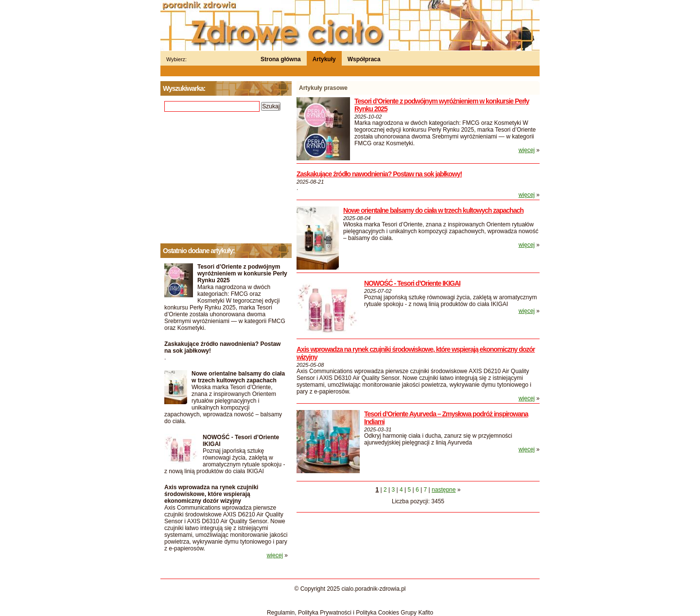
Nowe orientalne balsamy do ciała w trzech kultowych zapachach (433, 210)
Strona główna (281, 59)
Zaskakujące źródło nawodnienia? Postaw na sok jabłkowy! (379, 174)
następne (444, 490)
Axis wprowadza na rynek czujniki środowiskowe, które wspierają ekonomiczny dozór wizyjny (211, 494)
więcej (527, 150)
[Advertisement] (226, 178)
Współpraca (364, 59)
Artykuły (324, 59)
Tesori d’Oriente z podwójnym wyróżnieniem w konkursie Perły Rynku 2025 (242, 274)
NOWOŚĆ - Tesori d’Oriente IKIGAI (412, 283)
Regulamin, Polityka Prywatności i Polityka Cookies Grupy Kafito (350, 613)
